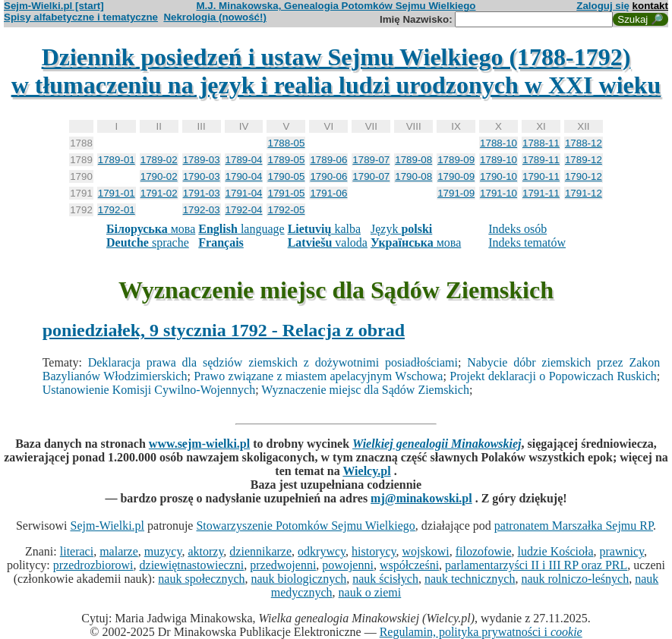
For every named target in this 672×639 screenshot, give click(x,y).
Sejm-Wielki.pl (107, 526)
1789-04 (244, 160)
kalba (324, 229)
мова (151, 229)
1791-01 (117, 193)
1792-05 (286, 210)
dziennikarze (260, 551)
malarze (119, 551)
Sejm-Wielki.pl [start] (54, 6)
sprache (148, 242)
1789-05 (286, 160)
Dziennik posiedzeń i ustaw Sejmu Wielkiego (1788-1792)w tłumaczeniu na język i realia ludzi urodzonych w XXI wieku (336, 71)
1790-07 (371, 176)
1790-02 (159, 176)
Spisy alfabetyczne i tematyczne (81, 17)
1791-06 (328, 193)
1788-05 (286, 143)
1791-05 (286, 193)
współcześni (409, 565)
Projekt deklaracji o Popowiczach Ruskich (553, 376)
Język (401, 229)
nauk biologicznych (299, 579)
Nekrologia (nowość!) (215, 17)
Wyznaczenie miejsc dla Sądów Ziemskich (365, 390)
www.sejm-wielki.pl (199, 444)
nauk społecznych (201, 579)
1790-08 (413, 176)
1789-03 (202, 160)
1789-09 (456, 160)
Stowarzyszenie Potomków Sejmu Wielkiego (305, 526)
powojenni (348, 565)
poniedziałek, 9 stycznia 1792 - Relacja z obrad (224, 330)
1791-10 (498, 193)
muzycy (163, 551)
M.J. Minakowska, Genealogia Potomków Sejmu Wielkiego (336, 6)
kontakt (650, 6)
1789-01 (117, 160)
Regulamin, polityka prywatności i (481, 632)
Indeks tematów (527, 242)
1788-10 (498, 143)
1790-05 (286, 176)
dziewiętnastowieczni (192, 565)
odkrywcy (322, 551)
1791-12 (584, 193)
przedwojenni (283, 565)
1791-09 (456, 193)
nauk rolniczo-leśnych (575, 579)
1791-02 (159, 193)
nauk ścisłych (385, 579)
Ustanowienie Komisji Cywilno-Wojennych (149, 390)
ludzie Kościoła (556, 551)
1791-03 (202, 193)
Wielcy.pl (366, 471)
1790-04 (244, 176)
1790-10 (498, 176)
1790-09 (456, 176)
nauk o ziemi (370, 592)
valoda (328, 242)
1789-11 (541, 160)
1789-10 (498, 160)
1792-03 (202, 210)
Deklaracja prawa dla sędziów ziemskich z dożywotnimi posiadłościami (273, 362)
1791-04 (244, 193)
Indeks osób (517, 229)
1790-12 (584, 176)
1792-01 (117, 210)
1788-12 (584, 143)
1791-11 (541, 193)
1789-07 (371, 160)
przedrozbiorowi (93, 565)
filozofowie (484, 551)
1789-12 (584, 160)
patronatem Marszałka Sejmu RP (574, 526)
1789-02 (159, 160)
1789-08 (413, 160)
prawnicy (622, 551)
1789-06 (328, 160)
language (241, 229)
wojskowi (426, 551)
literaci (77, 551)
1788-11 (541, 143)
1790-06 (328, 176)
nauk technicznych (470, 579)
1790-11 (541, 176)
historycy (374, 551)
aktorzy (205, 551)
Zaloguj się (603, 6)
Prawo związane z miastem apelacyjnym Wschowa (318, 376)
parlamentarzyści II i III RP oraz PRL (536, 565)
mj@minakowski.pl (421, 498)
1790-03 (202, 176)
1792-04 (244, 210)
